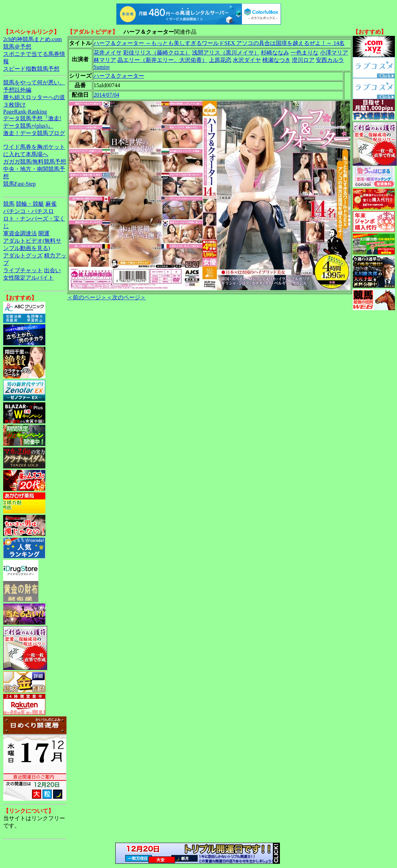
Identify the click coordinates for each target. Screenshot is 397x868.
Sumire (102, 67)
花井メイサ (108, 53)
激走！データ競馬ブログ (34, 133)
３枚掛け (14, 105)
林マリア (105, 60)
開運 (44, 233)
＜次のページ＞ (126, 297)
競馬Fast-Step (19, 184)
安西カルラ (330, 60)
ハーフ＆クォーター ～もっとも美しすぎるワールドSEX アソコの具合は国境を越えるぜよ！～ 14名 (219, 43)
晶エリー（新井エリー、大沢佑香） (162, 60)
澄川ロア (303, 60)
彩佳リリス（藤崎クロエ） (157, 53)
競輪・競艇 (30, 204)
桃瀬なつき (276, 60)
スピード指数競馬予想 (31, 69)
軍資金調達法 (20, 233)
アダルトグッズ (23, 256)
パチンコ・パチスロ (28, 211)
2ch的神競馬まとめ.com (33, 39)
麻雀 (51, 204)
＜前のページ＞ (87, 297)
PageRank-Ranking (25, 112)
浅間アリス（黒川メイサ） (226, 53)
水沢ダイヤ (247, 60)
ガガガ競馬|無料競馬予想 (35, 162)
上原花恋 (220, 60)
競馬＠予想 (17, 47)
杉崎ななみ (275, 53)
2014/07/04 (106, 95)
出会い (52, 270)
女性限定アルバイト (28, 278)
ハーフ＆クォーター (119, 76)
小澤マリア (334, 53)
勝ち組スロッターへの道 (34, 97)
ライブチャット (23, 270)
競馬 (9, 204)
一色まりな (305, 53)
